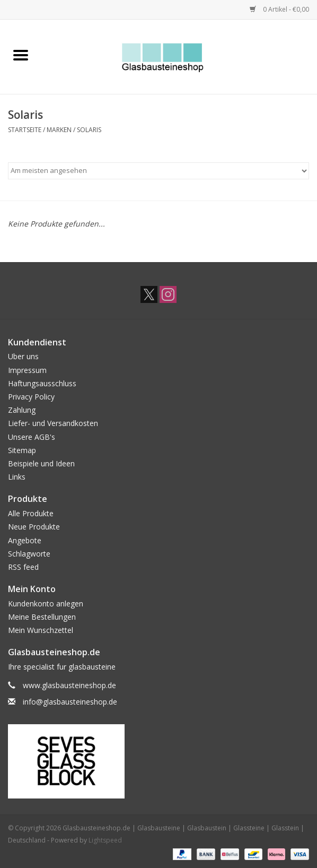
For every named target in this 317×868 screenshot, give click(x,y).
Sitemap (22, 450)
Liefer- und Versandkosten (53, 423)
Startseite (25, 130)
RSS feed (23, 567)
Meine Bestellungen (42, 617)
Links (17, 477)
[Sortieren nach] (158, 171)
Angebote (25, 540)
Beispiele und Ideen (41, 463)
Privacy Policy (31, 397)
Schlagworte (29, 554)
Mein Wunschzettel (41, 630)
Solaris (89, 130)
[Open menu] (21, 55)
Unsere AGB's (32, 437)
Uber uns (23, 356)
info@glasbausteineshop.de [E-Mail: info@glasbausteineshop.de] (70, 702)
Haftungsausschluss (42, 383)
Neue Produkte (34, 527)
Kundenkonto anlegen (46, 604)
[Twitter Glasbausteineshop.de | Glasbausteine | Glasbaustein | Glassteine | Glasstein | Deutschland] (149, 294)
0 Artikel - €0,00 (279, 9)
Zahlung (22, 410)
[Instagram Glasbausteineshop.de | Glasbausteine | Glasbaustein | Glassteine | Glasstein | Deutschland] (168, 294)
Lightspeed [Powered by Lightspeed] (105, 840)
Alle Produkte (31, 513)
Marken (59, 130)
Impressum (27, 370)
